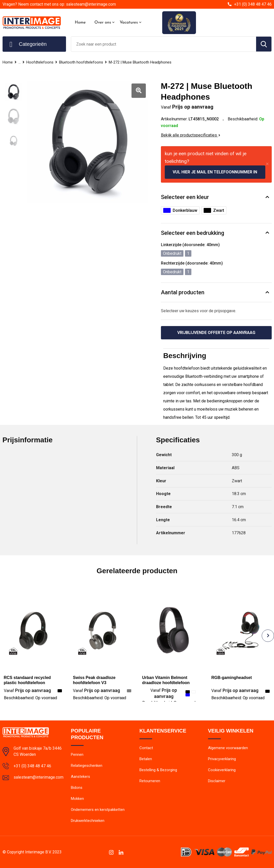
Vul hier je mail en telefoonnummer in (215, 172)
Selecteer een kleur (185, 197)
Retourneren (150, 781)
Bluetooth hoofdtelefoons (81, 62)
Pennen (77, 755)
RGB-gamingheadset (232, 678)
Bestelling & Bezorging (158, 770)
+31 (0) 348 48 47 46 (253, 4)
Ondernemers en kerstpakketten (98, 810)
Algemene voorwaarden (228, 748)
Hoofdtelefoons (40, 62)
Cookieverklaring (222, 770)
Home (80, 23)
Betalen (146, 759)
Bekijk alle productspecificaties (191, 135)
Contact (146, 748)
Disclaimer (217, 781)
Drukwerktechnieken (88, 821)
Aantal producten (183, 292)
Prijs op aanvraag (27, 690)
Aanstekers (80, 777)
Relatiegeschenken (87, 766)
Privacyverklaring (222, 759)
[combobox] (163, 44)
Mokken (77, 799)
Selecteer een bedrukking (193, 233)
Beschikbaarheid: (30, 698)
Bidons (77, 788)
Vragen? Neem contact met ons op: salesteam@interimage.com (59, 4)
